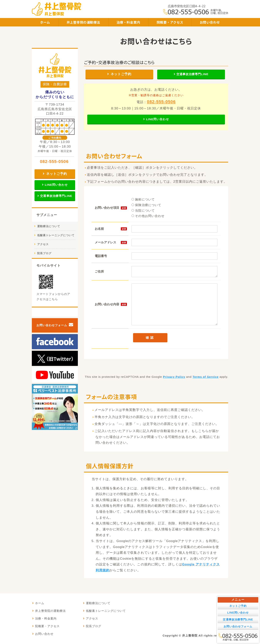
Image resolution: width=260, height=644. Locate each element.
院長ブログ (44, 253)
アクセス (43, 244)
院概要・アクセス (170, 22)
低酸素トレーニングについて (56, 235)
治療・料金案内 (128, 22)
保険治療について (146, 205)
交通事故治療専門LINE (192, 74)
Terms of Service (206, 377)
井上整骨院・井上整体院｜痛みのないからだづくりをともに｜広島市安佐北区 (57, 9)
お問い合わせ (210, 22)
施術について (143, 199)
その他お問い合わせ (148, 216)
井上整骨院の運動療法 (83, 22)
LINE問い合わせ (158, 119)
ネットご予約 (121, 74)
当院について (143, 211)
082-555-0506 (161, 102)
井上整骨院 (190, 636)
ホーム (45, 22)
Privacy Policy (174, 377)
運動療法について (49, 226)
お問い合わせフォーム (52, 325)
